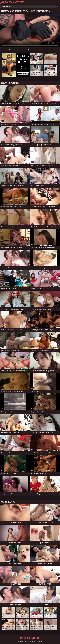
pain (42, 50)
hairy (37, 50)
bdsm (52, 50)
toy (47, 50)
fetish (9, 50)
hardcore (21, 50)
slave (15, 50)
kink (32, 50)
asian (4, 50)
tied (27, 50)
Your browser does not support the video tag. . (30, 31)
